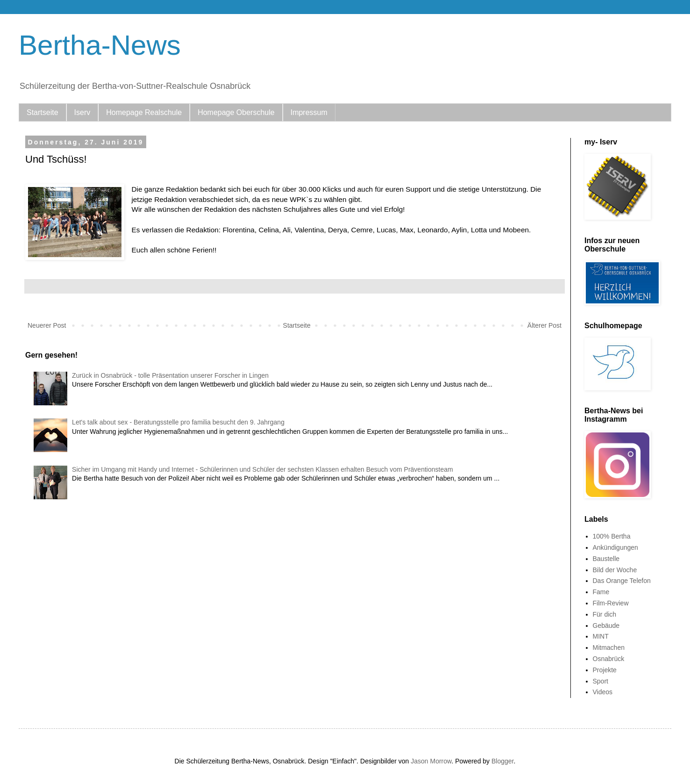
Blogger (502, 761)
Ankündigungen (615, 547)
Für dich (605, 614)
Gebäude (606, 626)
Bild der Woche (615, 570)
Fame (601, 592)
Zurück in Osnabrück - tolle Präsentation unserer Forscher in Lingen (170, 375)
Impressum (309, 112)
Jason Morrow (431, 761)
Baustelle (606, 559)
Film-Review (611, 603)
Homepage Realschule (144, 112)
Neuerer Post (47, 325)
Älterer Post (544, 325)
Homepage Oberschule (236, 112)
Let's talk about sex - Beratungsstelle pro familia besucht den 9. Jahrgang (178, 422)
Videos (603, 692)
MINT (601, 636)
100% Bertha (612, 536)
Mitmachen (609, 647)
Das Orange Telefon (622, 581)
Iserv (82, 112)
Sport (601, 681)
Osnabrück (609, 659)
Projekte (605, 670)
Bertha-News (100, 45)
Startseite (43, 112)
